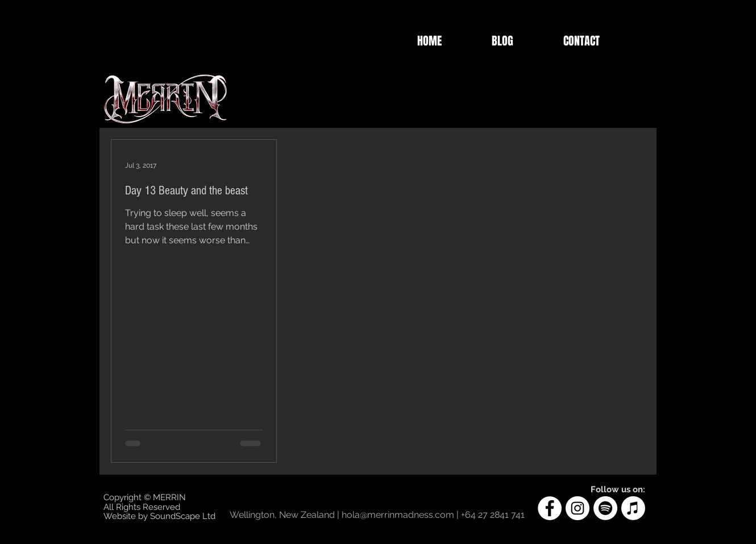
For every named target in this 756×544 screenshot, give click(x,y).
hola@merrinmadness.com (398, 515)
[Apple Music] (633, 508)
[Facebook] (550, 508)
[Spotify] (605, 508)
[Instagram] (578, 508)
